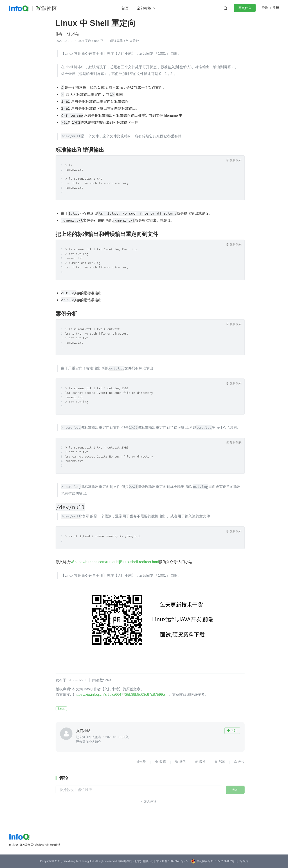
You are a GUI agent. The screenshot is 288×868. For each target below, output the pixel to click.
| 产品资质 (242, 861)
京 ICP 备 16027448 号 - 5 (172, 861)
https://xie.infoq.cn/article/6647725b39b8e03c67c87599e (120, 695)
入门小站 (72, 34)
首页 (125, 8)
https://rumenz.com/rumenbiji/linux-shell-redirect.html (117, 562)
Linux (61, 709)
